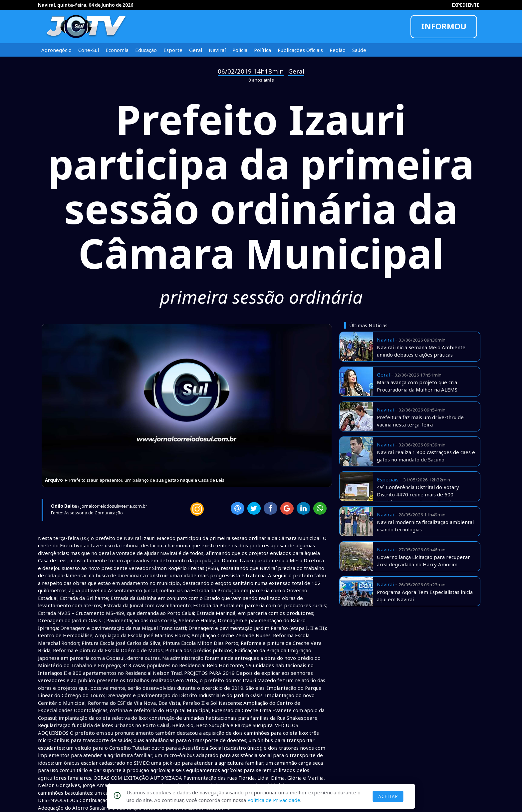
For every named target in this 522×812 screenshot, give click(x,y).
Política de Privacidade (274, 800)
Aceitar (388, 796)
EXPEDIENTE (465, 5)
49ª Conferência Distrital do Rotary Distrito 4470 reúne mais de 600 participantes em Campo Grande (418, 495)
